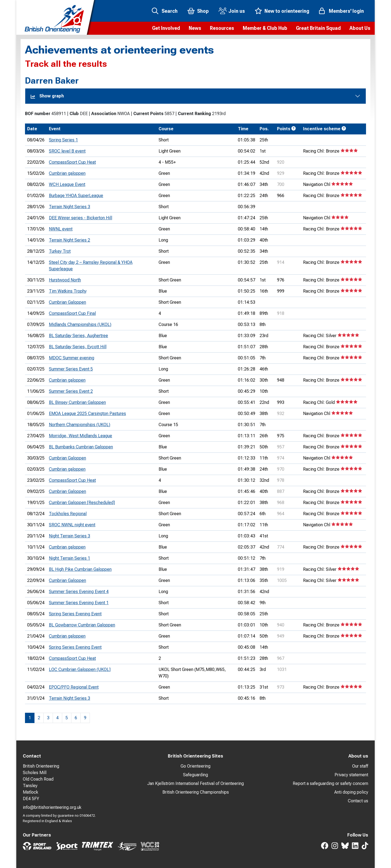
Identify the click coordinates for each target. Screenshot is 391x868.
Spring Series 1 (63, 140)
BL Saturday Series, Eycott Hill (78, 347)
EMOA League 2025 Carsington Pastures (87, 414)
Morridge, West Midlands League (81, 436)
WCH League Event (67, 184)
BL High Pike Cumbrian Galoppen (80, 569)
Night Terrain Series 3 (70, 536)
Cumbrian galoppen (67, 173)
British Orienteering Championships (196, 792)
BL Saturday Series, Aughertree (78, 336)
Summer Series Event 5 (71, 369)
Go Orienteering (195, 766)
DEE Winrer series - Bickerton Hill (81, 218)
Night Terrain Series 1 (70, 558)
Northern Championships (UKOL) (80, 425)
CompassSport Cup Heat (72, 162)
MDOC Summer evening (72, 358)
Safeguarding (195, 775)
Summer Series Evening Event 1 (79, 603)
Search (170, 11)
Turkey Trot (60, 251)
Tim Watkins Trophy (68, 291)
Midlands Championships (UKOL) (80, 324)
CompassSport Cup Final (72, 313)
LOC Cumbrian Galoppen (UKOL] (80, 669)
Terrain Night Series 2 (70, 240)
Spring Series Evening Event (75, 614)
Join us (237, 11)
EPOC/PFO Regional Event (74, 687)
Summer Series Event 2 (71, 391)
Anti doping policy (351, 792)
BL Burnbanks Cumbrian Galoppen (81, 447)
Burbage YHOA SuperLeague (76, 196)
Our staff (360, 766)
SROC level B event (67, 151)
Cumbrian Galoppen (67, 302)
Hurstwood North (65, 280)
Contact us (358, 801)
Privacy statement (351, 775)
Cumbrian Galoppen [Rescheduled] (82, 503)
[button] (166, 28)
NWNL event (61, 229)
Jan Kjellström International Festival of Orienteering (195, 783)
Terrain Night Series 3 (70, 207)
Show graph (47, 96)
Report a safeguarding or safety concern (330, 783)
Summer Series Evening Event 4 (79, 592)
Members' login (346, 11)
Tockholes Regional (68, 514)
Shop (203, 11)
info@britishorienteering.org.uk (52, 807)
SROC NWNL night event (72, 525)
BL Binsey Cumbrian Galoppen (77, 402)
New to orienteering (287, 11)
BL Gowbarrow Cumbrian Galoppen (82, 625)
